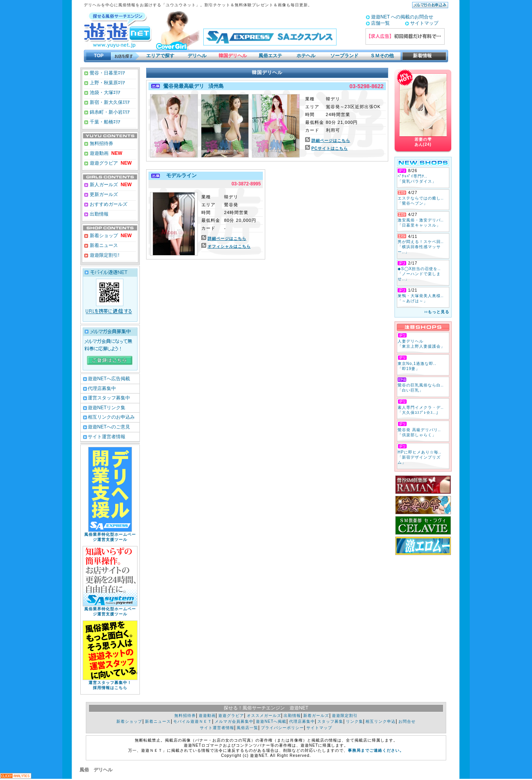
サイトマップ (424, 23)
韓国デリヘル (233, 56)
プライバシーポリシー (282, 728)
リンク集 (355, 721)
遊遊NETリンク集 (107, 408)
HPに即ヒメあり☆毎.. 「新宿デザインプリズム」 (419, 457)
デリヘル (197, 56)
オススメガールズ (264, 716)
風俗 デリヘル (96, 770)
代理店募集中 (102, 388)
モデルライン (179, 175)
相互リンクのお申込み (111, 417)
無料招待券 (101, 143)
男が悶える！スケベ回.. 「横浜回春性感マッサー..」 (421, 247)
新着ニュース (103, 245)
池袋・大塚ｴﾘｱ (104, 93)
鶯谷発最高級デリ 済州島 (193, 86)
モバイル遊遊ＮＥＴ (193, 721)
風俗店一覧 (247, 728)
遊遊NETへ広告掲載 (109, 379)
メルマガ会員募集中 (234, 721)
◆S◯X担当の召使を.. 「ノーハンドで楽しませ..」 (419, 274)
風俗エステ (270, 56)
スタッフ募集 (330, 721)
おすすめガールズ (108, 204)
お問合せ (407, 721)
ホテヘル (306, 56)
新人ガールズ (110, 185)
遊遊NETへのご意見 (109, 427)
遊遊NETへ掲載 (271, 721)
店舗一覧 (380, 23)
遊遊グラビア (103, 163)
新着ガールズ (316, 716)
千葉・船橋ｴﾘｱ (104, 122)
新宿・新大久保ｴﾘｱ (109, 102)
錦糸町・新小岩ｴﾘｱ (109, 112)
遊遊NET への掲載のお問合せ (402, 17)
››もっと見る (437, 312)
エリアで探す (160, 56)
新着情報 (420, 56)
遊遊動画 (99, 153)
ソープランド (344, 56)
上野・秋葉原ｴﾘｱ (107, 83)
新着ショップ (103, 236)
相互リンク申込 (381, 721)
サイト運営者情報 (107, 437)
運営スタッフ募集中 (109, 398)
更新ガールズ (103, 194)
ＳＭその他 (382, 56)
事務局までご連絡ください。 (376, 750)
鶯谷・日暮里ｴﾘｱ (107, 73)
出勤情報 (99, 214)
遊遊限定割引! (104, 255)
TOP (99, 56)
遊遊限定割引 (345, 716)
